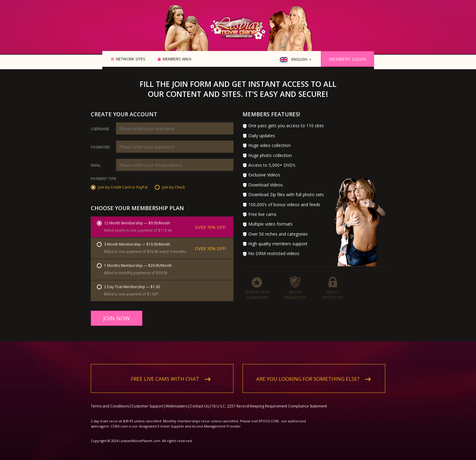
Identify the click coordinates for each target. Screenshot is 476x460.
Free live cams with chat (165, 374)
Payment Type (104, 179)
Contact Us (199, 401)
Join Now (117, 318)
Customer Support (147, 401)
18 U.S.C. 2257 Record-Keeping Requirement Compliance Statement (269, 401)
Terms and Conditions (110, 401)
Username (100, 129)
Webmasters (177, 401)
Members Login (347, 59)
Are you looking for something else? (308, 374)
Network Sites (131, 59)
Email (96, 165)
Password (100, 147)
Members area (177, 59)
